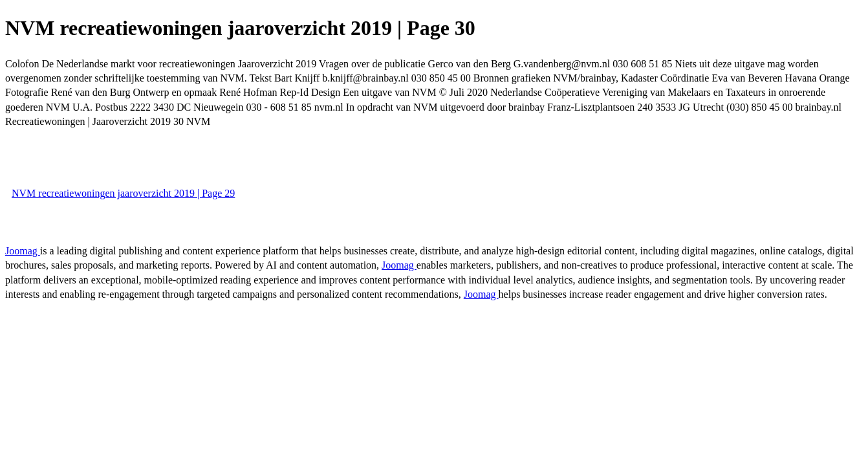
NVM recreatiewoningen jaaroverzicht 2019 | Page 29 (123, 193)
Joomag (23, 251)
